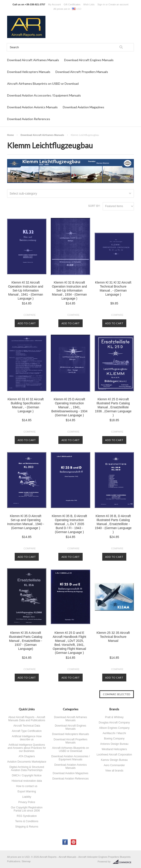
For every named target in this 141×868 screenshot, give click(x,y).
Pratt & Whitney (114, 717)
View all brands (114, 771)
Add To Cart (27, 323)
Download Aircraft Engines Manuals (89, 60)
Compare (30, 315)
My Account (54, 4)
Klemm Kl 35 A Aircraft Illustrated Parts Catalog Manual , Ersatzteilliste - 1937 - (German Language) (26, 641)
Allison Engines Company (114, 728)
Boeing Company (114, 739)
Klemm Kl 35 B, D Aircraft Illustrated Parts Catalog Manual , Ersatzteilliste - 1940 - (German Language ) (113, 524)
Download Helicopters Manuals (29, 72)
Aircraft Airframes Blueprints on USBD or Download (43, 84)
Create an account (119, 4)
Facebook (65, 842)
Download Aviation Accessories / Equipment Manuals (44, 95)
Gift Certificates (72, 4)
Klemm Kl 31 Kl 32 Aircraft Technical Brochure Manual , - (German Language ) (113, 288)
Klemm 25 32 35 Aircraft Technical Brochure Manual (113, 637)
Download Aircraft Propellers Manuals (82, 72)
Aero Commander (114, 765)
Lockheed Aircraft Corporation (114, 755)
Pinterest (74, 842)
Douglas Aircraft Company (114, 723)
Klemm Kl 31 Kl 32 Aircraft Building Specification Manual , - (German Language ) (26, 405)
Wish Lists (89, 4)
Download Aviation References (29, 119)
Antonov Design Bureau (114, 744)
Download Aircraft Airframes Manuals (33, 60)
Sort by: (94, 206)
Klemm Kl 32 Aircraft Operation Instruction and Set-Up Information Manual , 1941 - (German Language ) (26, 290)
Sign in (101, 4)
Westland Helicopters (114, 749)
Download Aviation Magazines (84, 107)
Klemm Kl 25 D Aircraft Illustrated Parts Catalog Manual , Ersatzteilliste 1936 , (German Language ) (113, 407)
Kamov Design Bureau (114, 760)
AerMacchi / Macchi (114, 733)
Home (11, 135)
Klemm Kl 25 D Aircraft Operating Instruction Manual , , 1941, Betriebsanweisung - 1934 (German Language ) (69, 407)
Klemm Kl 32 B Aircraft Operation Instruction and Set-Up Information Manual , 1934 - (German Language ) (69, 290)
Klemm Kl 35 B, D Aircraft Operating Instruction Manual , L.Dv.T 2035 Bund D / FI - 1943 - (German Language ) (69, 524)
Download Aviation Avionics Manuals (32, 107)
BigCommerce (123, 862)
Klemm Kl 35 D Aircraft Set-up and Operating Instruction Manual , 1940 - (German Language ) (26, 522)
